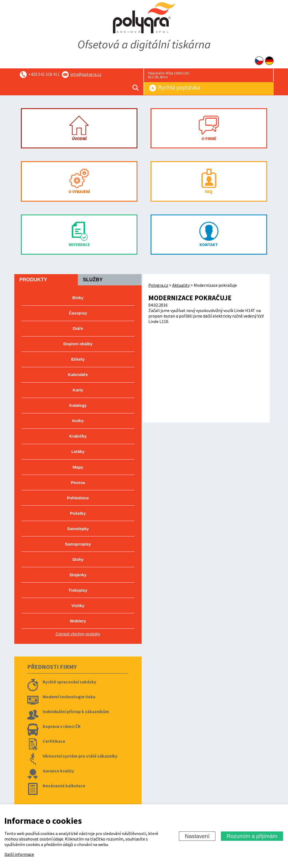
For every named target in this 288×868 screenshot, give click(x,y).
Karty (78, 390)
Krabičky (78, 436)
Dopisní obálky (78, 344)
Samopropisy (78, 544)
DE (269, 61)
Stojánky (78, 575)
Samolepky (78, 529)
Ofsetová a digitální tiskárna (144, 44)
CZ (259, 61)
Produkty (33, 280)
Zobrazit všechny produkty (78, 634)
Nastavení (197, 836)
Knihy (78, 421)
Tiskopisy (78, 590)
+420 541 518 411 (44, 74)
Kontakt (209, 234)
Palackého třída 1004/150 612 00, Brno (168, 75)
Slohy (78, 559)
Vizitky (78, 606)
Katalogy (78, 405)
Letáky (78, 451)
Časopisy (78, 313)
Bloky (78, 298)
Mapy (78, 467)
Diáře (78, 328)
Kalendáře (78, 375)
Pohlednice (78, 498)
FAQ (209, 181)
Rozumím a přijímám (252, 836)
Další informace (19, 854)
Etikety (78, 359)
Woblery (78, 621)
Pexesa (78, 482)
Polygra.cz (158, 285)
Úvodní (79, 128)
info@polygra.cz (86, 74)
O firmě (209, 128)
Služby (93, 280)
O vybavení (79, 181)
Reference (79, 234)
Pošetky (78, 513)
